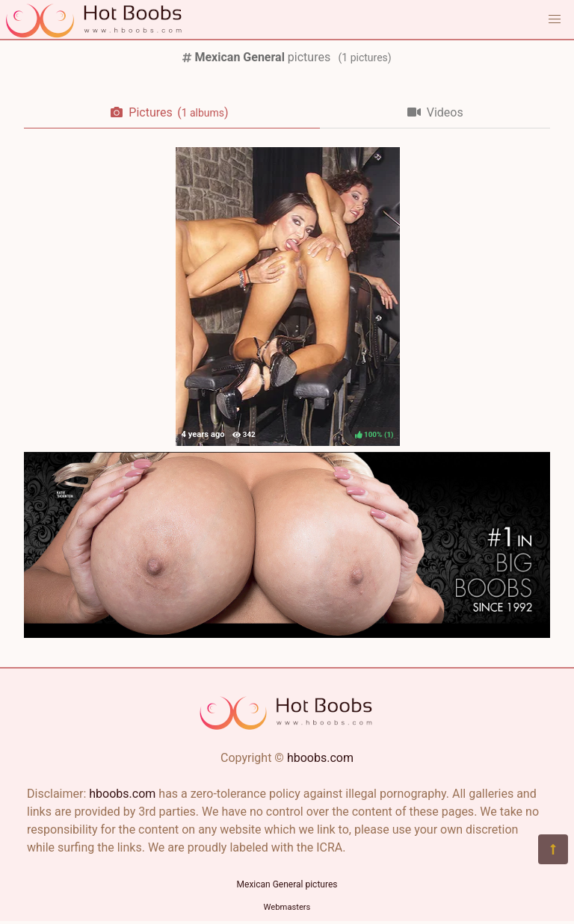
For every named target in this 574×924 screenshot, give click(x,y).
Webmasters (287, 907)
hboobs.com (320, 758)
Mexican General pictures (287, 884)
